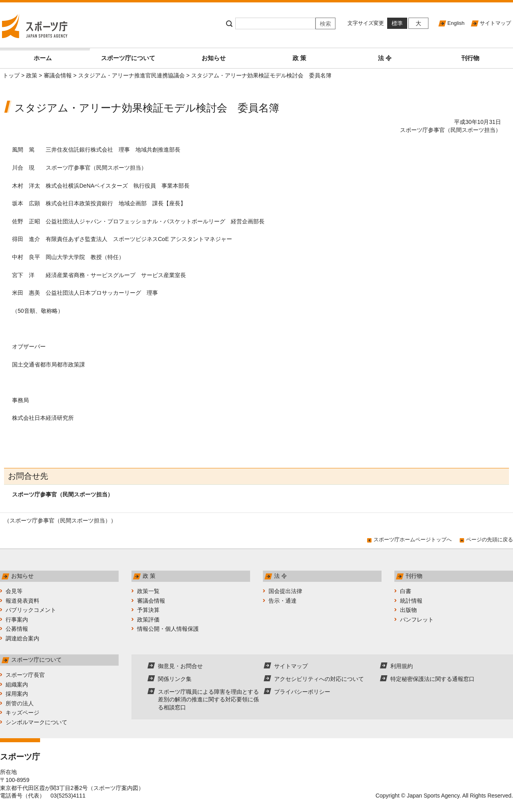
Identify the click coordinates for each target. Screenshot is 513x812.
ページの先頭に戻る (490, 540)
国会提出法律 (285, 591)
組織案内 (17, 684)
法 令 (385, 58)
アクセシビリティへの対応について (319, 679)
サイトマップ (495, 23)
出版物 (408, 610)
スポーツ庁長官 (25, 675)
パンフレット (417, 620)
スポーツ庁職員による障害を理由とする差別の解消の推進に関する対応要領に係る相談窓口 (208, 700)
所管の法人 (20, 703)
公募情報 (17, 629)
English (456, 23)
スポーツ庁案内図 (116, 788)
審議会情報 (58, 75)
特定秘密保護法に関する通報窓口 (432, 679)
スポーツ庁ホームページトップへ (413, 540)
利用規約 (402, 666)
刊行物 (470, 58)
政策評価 (148, 620)
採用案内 (17, 694)
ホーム (60, 55)
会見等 (14, 591)
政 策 (299, 58)
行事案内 (17, 620)
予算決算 (148, 610)
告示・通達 (283, 601)
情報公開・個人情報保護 (168, 629)
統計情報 (411, 601)
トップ (11, 75)
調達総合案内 (22, 638)
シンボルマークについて (36, 722)
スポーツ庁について (128, 58)
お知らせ (214, 58)
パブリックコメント (31, 610)
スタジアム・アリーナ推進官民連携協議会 (131, 75)
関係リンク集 (175, 679)
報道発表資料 (22, 601)
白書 (406, 591)
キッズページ (22, 713)
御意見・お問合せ (180, 666)
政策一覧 (148, 591)
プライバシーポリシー (302, 692)
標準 (397, 23)
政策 (32, 75)
